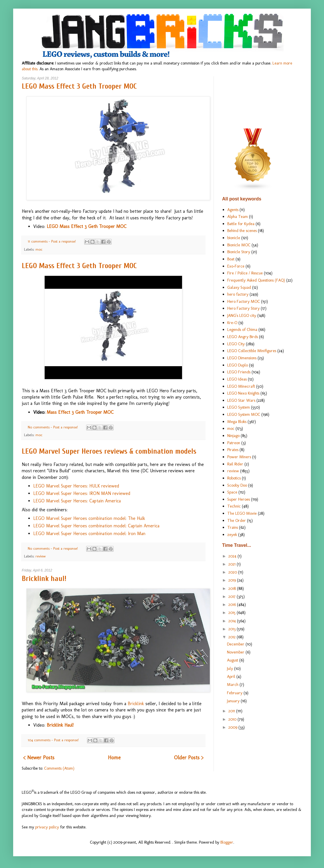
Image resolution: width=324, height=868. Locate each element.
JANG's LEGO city (242, 315)
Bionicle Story (239, 252)
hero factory (238, 294)
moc (39, 249)
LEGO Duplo (238, 365)
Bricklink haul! (44, 579)
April (232, 676)
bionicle (234, 238)
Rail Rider (235, 464)
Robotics (234, 478)
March (233, 684)
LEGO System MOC (244, 414)
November (236, 652)
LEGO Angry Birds (243, 337)
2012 (233, 637)
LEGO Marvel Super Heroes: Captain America (77, 501)
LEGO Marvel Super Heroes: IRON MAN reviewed (82, 493)
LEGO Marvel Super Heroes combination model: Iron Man (89, 534)
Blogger (227, 842)
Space (232, 492)
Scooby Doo (237, 485)
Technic (234, 506)
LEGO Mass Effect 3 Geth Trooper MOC (79, 86)
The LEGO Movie (242, 513)
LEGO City (236, 344)
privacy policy (47, 827)
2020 (233, 572)
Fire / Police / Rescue (245, 273)
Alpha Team (238, 216)
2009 (233, 727)
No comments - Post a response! (53, 427)
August (233, 660)
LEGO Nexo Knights (243, 393)
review (41, 556)
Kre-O (232, 323)
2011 (232, 711)
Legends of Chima (242, 329)
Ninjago (233, 436)
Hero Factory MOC (244, 301)
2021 (233, 564)
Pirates (233, 450)
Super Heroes (239, 499)
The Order (237, 520)
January (234, 701)
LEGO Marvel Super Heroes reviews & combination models (109, 451)
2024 (233, 556)
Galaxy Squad (239, 287)
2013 (233, 629)
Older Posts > (189, 758)
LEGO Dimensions (242, 358)
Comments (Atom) (59, 768)
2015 (233, 613)
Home (114, 758)
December (236, 644)
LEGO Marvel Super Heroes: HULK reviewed (76, 486)
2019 (233, 580)
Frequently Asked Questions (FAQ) (256, 280)
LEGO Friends (239, 372)
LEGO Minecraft (241, 386)
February (235, 693)
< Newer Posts (39, 758)
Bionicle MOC (239, 245)
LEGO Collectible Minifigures (252, 351)
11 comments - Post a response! (52, 241)
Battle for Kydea (241, 224)
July (231, 668)
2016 (233, 604)
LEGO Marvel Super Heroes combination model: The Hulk (89, 518)
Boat (231, 259)
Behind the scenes (242, 231)
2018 (233, 588)
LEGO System (239, 407)
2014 (233, 621)
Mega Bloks (237, 422)
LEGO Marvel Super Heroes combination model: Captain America (96, 526)
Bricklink (136, 704)
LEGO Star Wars (241, 400)
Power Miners (239, 457)
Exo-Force (236, 266)
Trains (233, 527)
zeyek (232, 535)
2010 (233, 719)
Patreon (234, 443)
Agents (233, 210)
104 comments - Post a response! (54, 740)
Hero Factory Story (243, 308)
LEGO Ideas (237, 379)
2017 (233, 596)
